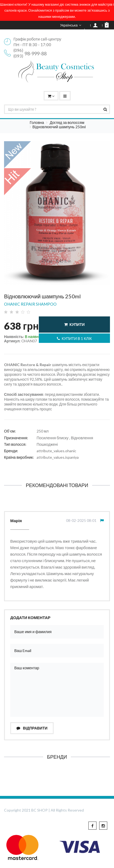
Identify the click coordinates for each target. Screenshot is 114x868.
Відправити (32, 728)
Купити (74, 324)
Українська (71, 25)
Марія (16, 521)
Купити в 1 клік (74, 338)
